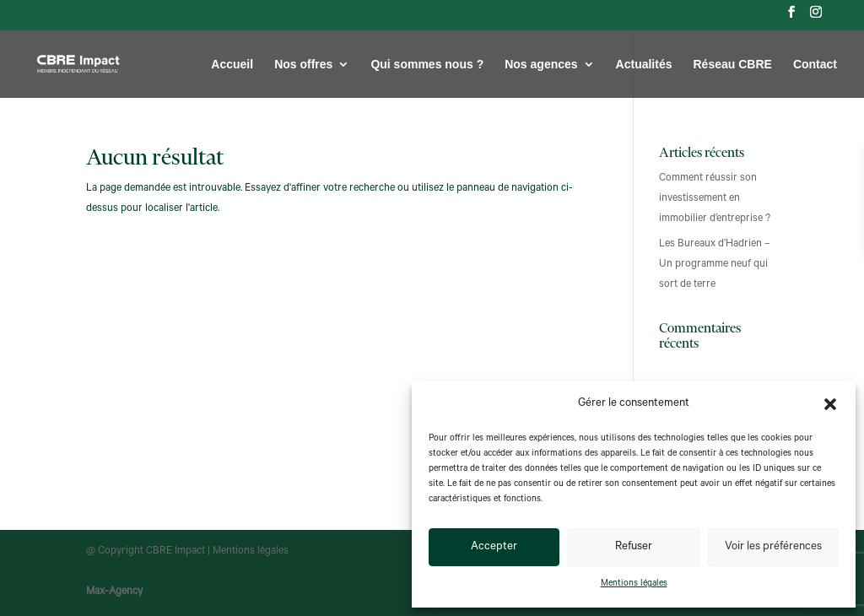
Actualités (644, 65)
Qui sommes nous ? (427, 65)
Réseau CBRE (733, 65)
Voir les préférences (773, 547)
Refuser (634, 547)
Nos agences (541, 65)
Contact (815, 65)
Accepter (494, 547)
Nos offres (303, 65)
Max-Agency (114, 592)
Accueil (232, 65)
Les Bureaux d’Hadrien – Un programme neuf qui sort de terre (715, 265)
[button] (830, 404)
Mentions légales (634, 584)
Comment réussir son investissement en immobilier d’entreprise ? (715, 199)
